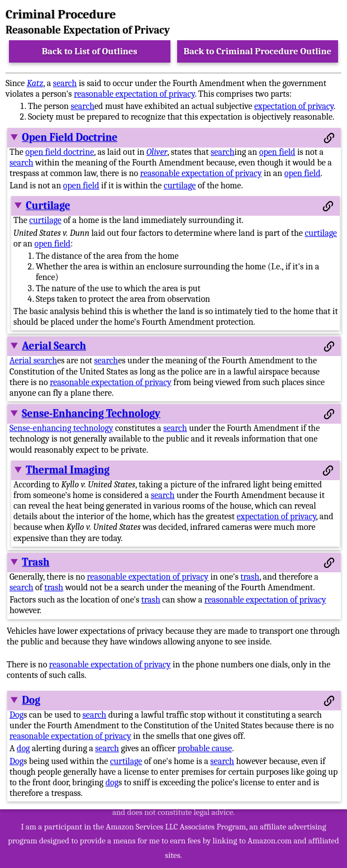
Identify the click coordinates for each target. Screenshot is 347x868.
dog (23, 748)
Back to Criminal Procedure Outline (257, 51)
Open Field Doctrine (70, 137)
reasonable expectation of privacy (134, 94)
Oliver (157, 152)
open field (277, 152)
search (65, 83)
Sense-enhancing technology (61, 428)
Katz (35, 83)
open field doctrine (60, 152)
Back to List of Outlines (90, 51)
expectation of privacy (294, 106)
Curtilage (48, 206)
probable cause (205, 748)
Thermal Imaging (68, 470)
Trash (35, 562)
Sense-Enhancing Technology (91, 414)
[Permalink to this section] (329, 138)
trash (250, 577)
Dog (31, 700)
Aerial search (33, 361)
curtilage (180, 186)
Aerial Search (54, 346)
